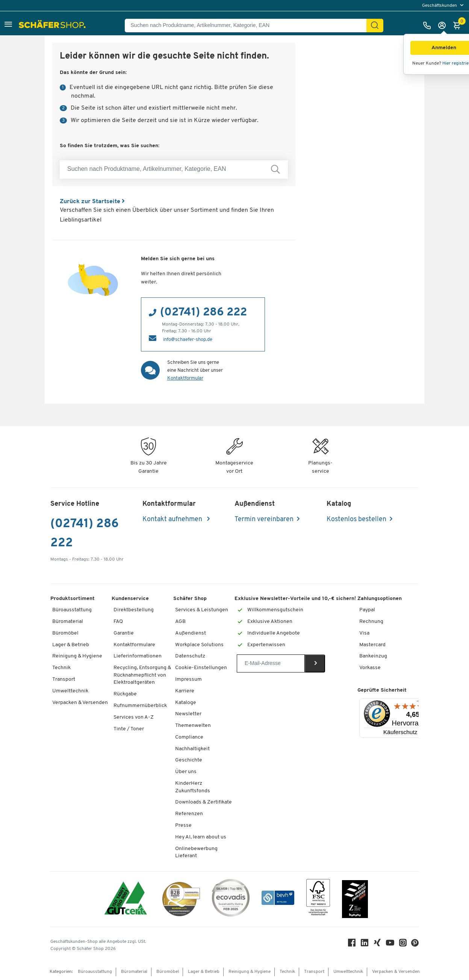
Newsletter (188, 714)
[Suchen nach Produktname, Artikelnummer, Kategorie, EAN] (249, 26)
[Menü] (419, 703)
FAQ (118, 622)
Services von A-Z (134, 717)
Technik (61, 668)
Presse (183, 825)
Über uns (186, 772)
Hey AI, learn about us (201, 837)
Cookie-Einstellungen (201, 668)
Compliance (189, 737)
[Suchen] (375, 26)
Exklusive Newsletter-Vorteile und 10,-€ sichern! (295, 599)
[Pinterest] (415, 945)
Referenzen (189, 814)
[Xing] (377, 945)
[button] (8, 25)
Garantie (124, 633)
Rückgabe (125, 694)
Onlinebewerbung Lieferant (196, 853)
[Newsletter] (271, 663)
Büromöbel (65, 633)
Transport (64, 679)
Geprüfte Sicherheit (382, 690)
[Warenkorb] (459, 26)
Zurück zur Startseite (92, 202)
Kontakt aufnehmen (173, 519)
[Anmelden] (444, 26)
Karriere (185, 691)
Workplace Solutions (199, 645)
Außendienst (191, 633)
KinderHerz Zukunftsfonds (193, 787)
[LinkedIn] (365, 945)
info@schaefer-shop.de (188, 340)
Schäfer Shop (190, 599)
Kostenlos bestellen (356, 519)
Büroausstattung (72, 610)
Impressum (188, 679)
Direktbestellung (134, 610)
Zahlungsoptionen (380, 599)
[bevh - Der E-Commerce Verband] (278, 899)
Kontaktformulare (134, 645)
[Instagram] (403, 945)
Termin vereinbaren (264, 519)
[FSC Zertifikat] (318, 899)
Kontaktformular (185, 378)
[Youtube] (390, 945)
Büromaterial (68, 622)
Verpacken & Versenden (80, 703)
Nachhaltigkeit (192, 749)
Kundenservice (130, 599)
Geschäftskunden (440, 6)
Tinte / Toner (129, 729)
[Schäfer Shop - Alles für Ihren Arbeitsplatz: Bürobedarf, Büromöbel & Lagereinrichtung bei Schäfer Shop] (53, 26)
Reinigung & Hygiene (77, 656)
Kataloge (186, 703)
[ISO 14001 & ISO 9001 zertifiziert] (126, 899)
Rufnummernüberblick (140, 706)
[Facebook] (352, 945)
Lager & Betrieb (71, 645)
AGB (180, 622)
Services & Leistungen (202, 610)
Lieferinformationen (138, 656)
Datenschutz (190, 656)
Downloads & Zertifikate (203, 802)
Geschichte (189, 760)
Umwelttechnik (70, 691)
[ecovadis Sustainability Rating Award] (231, 899)
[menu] (444, 5)
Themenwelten (193, 726)
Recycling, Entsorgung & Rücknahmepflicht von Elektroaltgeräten (142, 675)
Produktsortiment (73, 599)
